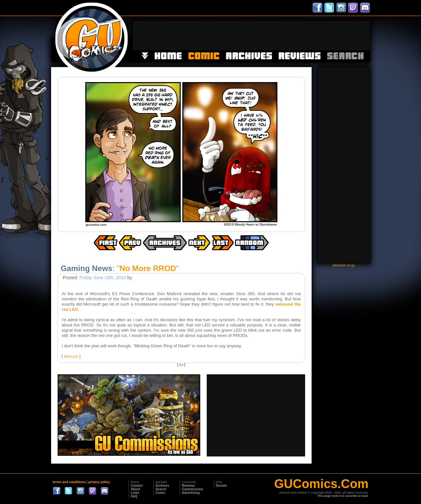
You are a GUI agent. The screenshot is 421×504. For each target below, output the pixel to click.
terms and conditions (69, 482)
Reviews (188, 486)
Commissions (192, 489)
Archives (162, 486)
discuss (71, 356)
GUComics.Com (321, 484)
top (181, 365)
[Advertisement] (251, 36)
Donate (221, 486)
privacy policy (99, 482)
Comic (160, 493)
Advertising (191, 493)
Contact (137, 486)
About (135, 489)
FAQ (134, 496)
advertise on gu (344, 265)
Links (135, 493)
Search (161, 489)
